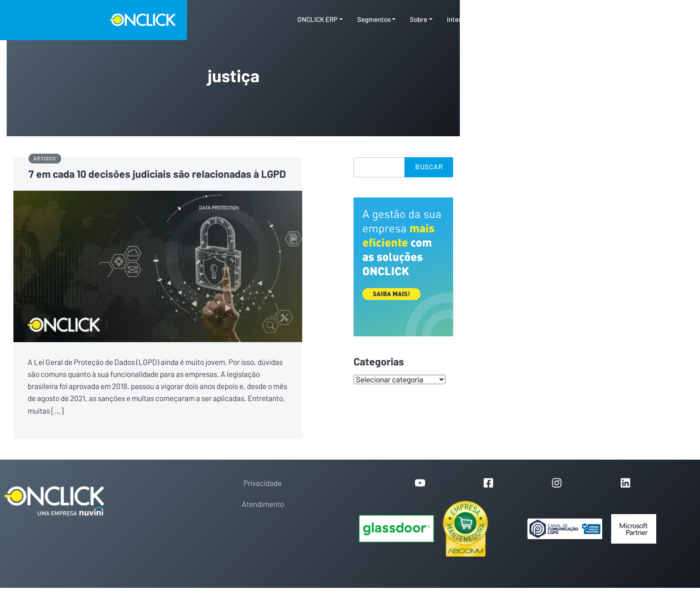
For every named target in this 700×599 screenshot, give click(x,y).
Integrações (465, 20)
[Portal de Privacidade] (565, 529)
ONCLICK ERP (317, 20)
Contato (559, 20)
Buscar (429, 167)
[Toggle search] (588, 20)
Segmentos (374, 20)
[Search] (379, 167)
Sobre (419, 20)
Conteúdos (512, 20)
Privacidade (262, 484)
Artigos (45, 158)
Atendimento (263, 505)
